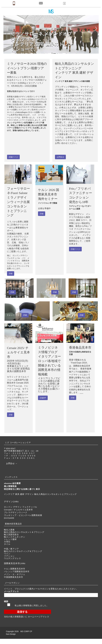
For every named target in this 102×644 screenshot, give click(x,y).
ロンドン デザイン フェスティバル (21, 507)
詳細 (11, 273)
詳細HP (43, 398)
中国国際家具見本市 (14, 577)
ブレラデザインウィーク (16, 512)
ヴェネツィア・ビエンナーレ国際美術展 (23, 515)
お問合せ (60, 157)
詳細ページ (13, 157)
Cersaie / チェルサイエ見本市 (18, 510)
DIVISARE (9, 518)
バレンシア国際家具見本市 (17, 571)
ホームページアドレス (39, 617)
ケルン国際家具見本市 (15, 569)
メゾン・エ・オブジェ (15, 574)
